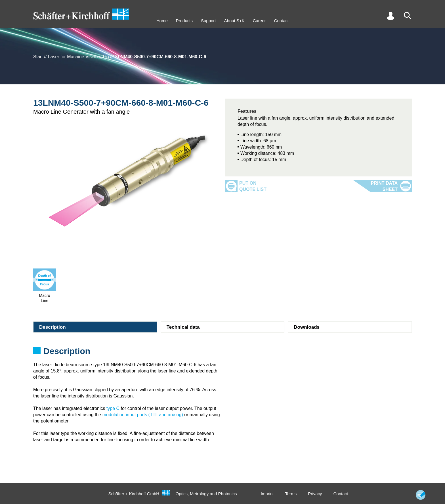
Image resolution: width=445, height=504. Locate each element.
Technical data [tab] (183, 327)
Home (162, 21)
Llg (106, 57)
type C (113, 408)
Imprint (267, 494)
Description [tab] (53, 327)
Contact (282, 21)
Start (38, 57)
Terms (291, 494)
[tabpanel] (222, 353)
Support (208, 21)
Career (259, 21)
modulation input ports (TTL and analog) (143, 415)
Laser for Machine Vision (73, 57)
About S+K (234, 21)
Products (184, 21)
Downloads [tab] (307, 327)
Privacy (315, 494)
